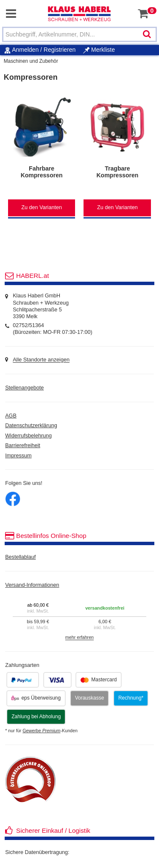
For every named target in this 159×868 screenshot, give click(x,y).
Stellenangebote (24, 388)
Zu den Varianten (42, 207)
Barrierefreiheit (23, 445)
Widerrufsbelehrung (28, 436)
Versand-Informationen (32, 585)
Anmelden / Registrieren (44, 50)
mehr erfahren (79, 638)
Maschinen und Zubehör (31, 61)
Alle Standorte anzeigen (41, 360)
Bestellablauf (20, 557)
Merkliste (99, 50)
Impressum (18, 456)
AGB (11, 416)
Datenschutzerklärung (31, 426)
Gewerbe (41, 731)
